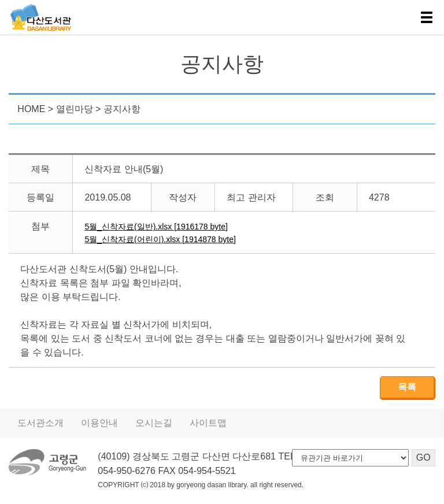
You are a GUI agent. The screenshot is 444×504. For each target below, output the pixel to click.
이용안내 (99, 423)
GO (423, 457)
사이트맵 (208, 423)
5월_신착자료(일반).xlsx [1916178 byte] (156, 227)
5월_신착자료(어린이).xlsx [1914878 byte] (160, 239)
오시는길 (154, 423)
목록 (407, 387)
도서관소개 (40, 423)
